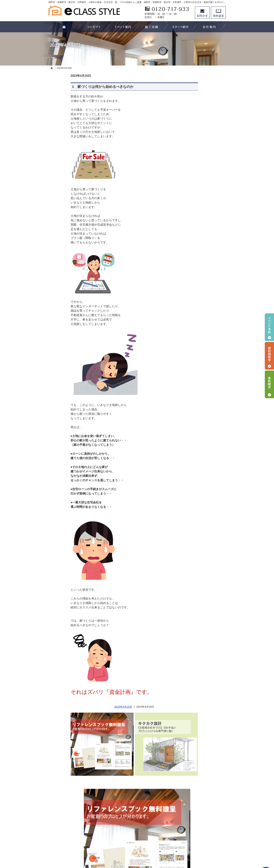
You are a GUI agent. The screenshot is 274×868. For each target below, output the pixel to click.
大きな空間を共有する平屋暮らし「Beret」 (204, 527)
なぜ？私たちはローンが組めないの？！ (204, 464)
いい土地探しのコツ (198, 676)
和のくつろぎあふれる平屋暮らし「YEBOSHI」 (204, 538)
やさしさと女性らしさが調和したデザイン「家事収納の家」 (204, 652)
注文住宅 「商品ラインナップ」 (204, 388)
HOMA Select (194, 503)
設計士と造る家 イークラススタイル (204, 416)
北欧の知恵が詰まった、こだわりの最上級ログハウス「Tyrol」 (204, 549)
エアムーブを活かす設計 (200, 358)
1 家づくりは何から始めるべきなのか (81, 87)
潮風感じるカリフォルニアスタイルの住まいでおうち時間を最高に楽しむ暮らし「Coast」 (204, 583)
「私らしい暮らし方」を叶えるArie (204, 595)
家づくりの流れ (195, 480)
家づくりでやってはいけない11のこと (204, 453)
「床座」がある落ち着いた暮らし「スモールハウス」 (204, 631)
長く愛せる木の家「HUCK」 (202, 518)
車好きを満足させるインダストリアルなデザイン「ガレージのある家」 (204, 618)
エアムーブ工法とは (198, 343)
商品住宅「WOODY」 (199, 396)
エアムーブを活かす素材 (200, 366)
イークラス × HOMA (198, 488)
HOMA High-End (195, 495)
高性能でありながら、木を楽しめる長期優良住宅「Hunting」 (204, 559)
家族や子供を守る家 (198, 722)
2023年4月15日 (101, 707)
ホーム (190, 325)
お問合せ (202, 13)
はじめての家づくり (198, 714)
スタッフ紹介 (194, 752)
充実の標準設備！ (196, 707)
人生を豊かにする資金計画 (201, 684)
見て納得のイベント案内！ (201, 661)
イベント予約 (269, 327)
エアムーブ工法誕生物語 (200, 381)
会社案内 (191, 737)
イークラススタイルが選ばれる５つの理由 (204, 442)
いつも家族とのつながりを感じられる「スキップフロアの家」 (204, 641)
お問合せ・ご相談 (196, 767)
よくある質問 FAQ (197, 433)
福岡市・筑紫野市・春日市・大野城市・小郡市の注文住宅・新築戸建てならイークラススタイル (130, 852)
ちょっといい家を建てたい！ (203, 691)
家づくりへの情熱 (196, 744)
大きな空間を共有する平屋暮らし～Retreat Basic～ (204, 570)
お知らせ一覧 (194, 775)
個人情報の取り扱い (198, 782)
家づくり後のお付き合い (200, 729)
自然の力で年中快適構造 (200, 351)
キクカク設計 (194, 425)
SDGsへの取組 (194, 373)
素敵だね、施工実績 (198, 699)
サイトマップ (194, 790)
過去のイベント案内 (198, 669)
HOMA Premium (195, 510)
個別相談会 (269, 356)
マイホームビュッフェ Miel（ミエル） (204, 405)
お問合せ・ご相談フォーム (204, 830)
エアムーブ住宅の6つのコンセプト (205, 334)
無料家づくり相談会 (198, 473)
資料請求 (191, 759)
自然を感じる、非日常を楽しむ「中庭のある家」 (204, 606)
